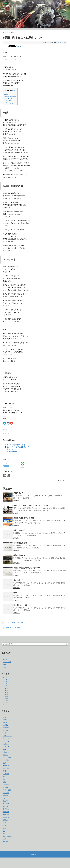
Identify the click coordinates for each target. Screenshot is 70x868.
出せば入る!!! (11, 449)
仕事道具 (6, 766)
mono (5, 720)
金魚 (5, 839)
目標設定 (6, 804)
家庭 (5, 782)
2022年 (6, 695)
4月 (6, 679)
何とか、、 (7, 659)
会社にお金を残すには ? (23, 530)
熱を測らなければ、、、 (23, 605)
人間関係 (6, 760)
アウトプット (8, 736)
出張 (5, 667)
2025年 (6, 689)
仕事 (5, 763)
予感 (5, 665)
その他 (5, 730)
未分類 (5, 796)
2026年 (6, 677)
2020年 (6, 699)
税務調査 (6, 812)
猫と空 (7, 3)
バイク (5, 749)
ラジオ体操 (7, 758)
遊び (5, 834)
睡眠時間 (6, 806)
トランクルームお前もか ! (13, 623)
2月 (6, 683)
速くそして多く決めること (16, 445)
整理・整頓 (7, 790)
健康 (5, 771)
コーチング (7, 741)
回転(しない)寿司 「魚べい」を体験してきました (32, 505)
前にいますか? (19, 580)
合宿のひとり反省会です (12, 628)
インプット (7, 738)
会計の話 (6, 768)
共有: (9, 101)
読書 (5, 825)
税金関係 (6, 815)
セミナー (6, 744)
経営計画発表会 (12, 452)
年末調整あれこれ (20, 543)
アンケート (8, 99)
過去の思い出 (8, 836)
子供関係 (6, 774)
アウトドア (7, 733)
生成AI (5, 801)
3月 (6, 681)
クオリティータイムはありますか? (19, 447)
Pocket (18, 46)
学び (58, 42)
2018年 (6, 703)
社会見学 (6, 809)
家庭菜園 (6, 785)
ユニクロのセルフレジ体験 (24, 518)
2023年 (6, 693)
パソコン (6, 752)
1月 (6, 685)
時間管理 (6, 793)
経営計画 (63, 42)
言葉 (5, 823)
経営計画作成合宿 (10, 97)
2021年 (6, 697)
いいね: (10, 103)
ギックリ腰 (7, 662)
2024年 (6, 691)
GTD (5, 717)
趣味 (5, 828)
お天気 (5, 725)
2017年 (6, 704)
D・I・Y (6, 715)
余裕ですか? (18, 493)
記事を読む (17, 501)
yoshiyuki (63, 480)
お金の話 (6, 728)
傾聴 (6, 94)
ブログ (5, 755)
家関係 (5, 787)
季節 (5, 777)
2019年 (6, 701)
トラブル (6, 747)
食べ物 (5, 842)
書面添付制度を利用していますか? (27, 568)
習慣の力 (6, 820)
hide (14, 91)
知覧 (15, 593)
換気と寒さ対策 (19, 555)
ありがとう (7, 722)
